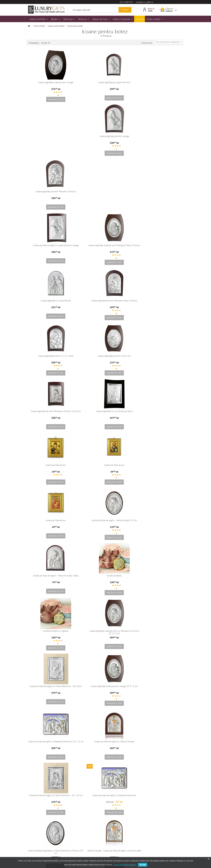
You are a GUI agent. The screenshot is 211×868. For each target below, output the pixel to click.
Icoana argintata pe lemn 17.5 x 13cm (46, 193)
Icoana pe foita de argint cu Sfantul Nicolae (165, 360)
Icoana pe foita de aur (46, 248)
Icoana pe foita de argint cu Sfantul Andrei (86, 469)
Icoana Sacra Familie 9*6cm (86, 632)
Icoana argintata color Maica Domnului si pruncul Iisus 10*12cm (125, 526)
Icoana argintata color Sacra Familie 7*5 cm (46, 687)
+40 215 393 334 (119, 789)
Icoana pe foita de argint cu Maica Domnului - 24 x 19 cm (46, 415)
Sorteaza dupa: (147, 43)
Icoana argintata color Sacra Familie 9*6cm (125, 632)
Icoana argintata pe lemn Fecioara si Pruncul (165, 84)
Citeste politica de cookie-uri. (125, 865)
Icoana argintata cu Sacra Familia (125, 138)
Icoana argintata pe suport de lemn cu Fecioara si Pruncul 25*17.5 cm (165, 741)
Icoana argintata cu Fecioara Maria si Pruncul (46, 526)
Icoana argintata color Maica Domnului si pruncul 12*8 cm (165, 687)
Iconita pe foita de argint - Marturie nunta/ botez (46, 305)
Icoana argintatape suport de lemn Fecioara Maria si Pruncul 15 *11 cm (125, 741)
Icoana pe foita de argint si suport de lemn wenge (46, 139)
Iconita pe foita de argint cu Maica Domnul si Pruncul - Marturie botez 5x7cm (125, 471)
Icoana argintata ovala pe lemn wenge (46, 82)
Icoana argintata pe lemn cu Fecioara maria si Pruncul (165, 471)
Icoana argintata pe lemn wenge (125, 82)
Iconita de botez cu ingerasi (125, 304)
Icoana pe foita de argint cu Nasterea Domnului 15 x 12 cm (125, 360)
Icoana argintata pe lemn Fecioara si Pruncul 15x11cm (125, 194)
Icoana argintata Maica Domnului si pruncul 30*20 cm (86, 741)
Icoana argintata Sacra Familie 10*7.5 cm (86, 686)
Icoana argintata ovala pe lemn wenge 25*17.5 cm (86, 360)
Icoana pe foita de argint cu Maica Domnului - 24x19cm (46, 360)
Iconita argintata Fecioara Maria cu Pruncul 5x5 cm (46, 471)
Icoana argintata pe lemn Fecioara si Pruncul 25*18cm (165, 580)
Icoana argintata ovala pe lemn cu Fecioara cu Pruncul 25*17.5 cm (165, 305)
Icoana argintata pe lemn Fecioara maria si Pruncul (165, 139)
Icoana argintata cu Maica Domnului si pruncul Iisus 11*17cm (165, 526)
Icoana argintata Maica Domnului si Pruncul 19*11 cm (86, 580)
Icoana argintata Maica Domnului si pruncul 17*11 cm (46, 741)
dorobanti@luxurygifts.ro (122, 793)
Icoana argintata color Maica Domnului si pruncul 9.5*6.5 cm (125, 687)
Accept (143, 865)
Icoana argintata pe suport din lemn (86, 82)
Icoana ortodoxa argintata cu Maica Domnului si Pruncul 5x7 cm (125, 415)
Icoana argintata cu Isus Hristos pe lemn (165, 193)
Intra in (149, 9)
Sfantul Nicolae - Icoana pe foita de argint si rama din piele (165, 415)
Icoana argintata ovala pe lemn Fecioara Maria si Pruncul (86, 139)
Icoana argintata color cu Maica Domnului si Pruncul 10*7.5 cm (46, 634)
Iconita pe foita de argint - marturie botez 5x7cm (165, 249)
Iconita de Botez (86, 304)
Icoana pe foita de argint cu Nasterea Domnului (86, 415)
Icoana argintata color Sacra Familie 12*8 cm (165, 634)
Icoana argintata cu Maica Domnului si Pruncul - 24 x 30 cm (86, 526)
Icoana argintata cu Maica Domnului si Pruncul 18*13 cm (46, 580)
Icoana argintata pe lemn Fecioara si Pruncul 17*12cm (125, 580)
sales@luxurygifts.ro (144, 2)
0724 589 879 (126, 2)
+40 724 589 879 (80, 789)
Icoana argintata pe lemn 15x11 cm (86, 193)
